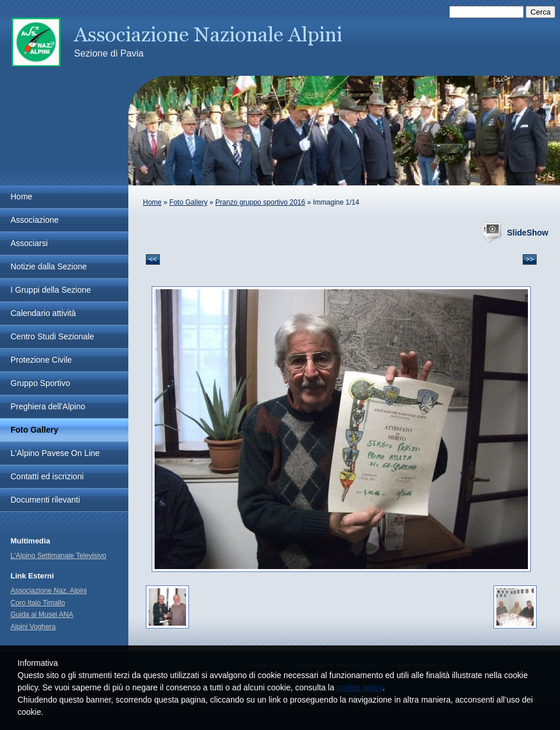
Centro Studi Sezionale (52, 336)
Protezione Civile (41, 360)
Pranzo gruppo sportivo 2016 (260, 202)
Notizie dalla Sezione (49, 266)
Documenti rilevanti (45, 500)
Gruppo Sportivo (40, 383)
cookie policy (360, 687)
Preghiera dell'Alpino (48, 406)
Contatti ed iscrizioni (47, 476)
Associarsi (29, 243)
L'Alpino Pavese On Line (55, 453)
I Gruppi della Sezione (51, 290)
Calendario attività (43, 313)
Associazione (35, 220)
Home (152, 202)
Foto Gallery (188, 202)
